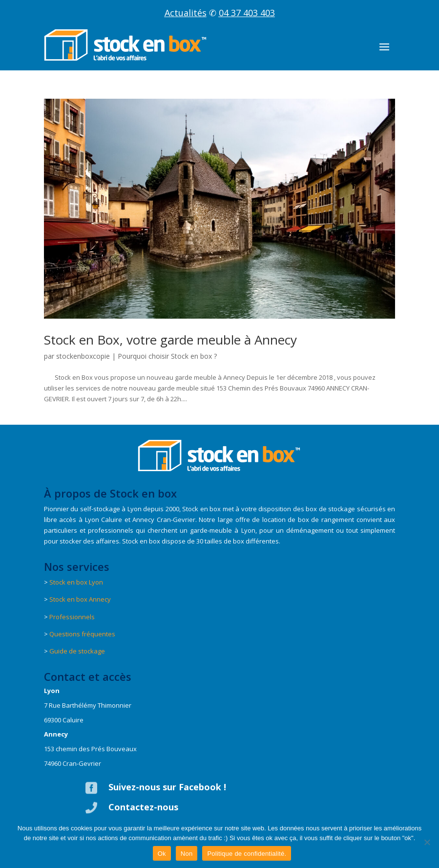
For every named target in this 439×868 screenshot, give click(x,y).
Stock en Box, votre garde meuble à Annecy (170, 340)
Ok (162, 854)
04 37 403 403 (247, 13)
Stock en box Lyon (76, 582)
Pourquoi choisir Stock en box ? (167, 356)
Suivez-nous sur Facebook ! (167, 787)
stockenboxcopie (83, 356)
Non (187, 854)
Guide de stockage (77, 651)
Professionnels (72, 617)
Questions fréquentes (82, 634)
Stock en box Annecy (80, 599)
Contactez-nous (143, 807)
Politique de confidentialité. (247, 854)
